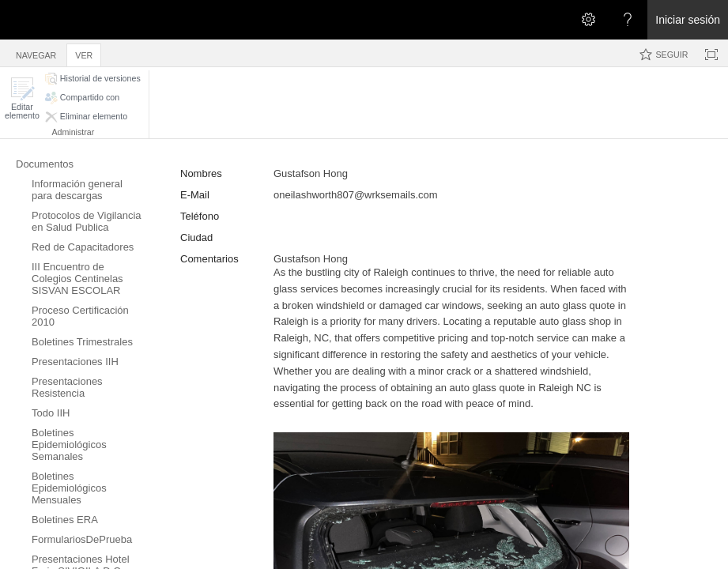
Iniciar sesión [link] (688, 20)
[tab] (36, 53)
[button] (22, 98)
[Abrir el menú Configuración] (588, 20)
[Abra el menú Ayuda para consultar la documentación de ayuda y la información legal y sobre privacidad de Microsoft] (628, 20)
